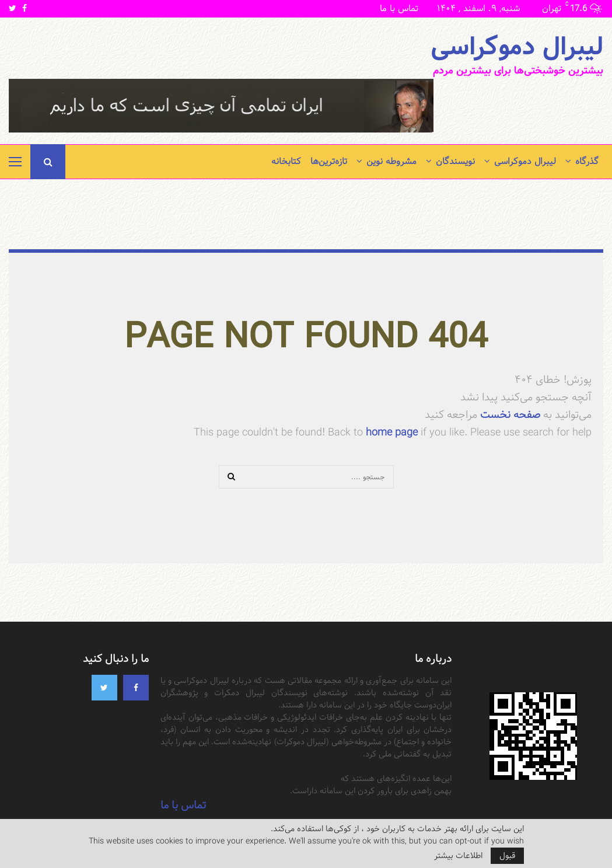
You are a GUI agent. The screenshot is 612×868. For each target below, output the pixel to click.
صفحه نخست (509, 415)
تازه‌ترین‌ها (329, 161)
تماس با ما (399, 8)
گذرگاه (587, 161)
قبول (507, 856)
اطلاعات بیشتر (458, 856)
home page (392, 432)
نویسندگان (455, 161)
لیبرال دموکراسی (517, 47)
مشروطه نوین (391, 161)
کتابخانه (286, 161)
